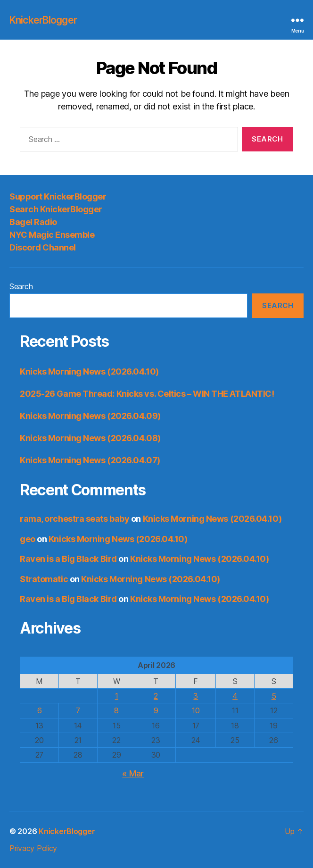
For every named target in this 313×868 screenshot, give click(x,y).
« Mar (133, 773)
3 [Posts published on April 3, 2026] (196, 696)
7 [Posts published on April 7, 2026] (78, 710)
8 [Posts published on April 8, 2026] (116, 710)
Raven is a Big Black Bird (68, 559)
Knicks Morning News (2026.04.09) (90, 416)
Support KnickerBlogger (58, 196)
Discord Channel (43, 247)
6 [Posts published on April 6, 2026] (40, 710)
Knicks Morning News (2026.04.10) (89, 371)
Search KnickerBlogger (56, 209)
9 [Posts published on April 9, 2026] (156, 710)
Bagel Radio (33, 222)
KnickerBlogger (43, 20)
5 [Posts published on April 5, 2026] (274, 696)
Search (21, 286)
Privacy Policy (33, 848)
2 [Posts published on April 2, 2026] (156, 696)
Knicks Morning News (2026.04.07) (90, 460)
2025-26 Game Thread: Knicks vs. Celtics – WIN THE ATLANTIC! (147, 394)
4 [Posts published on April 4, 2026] (235, 696)
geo (28, 539)
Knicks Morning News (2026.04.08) (90, 438)
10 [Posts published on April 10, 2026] (196, 710)
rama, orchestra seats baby (74, 519)
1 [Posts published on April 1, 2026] (117, 696)
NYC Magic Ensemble (52, 235)
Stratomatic (44, 579)
